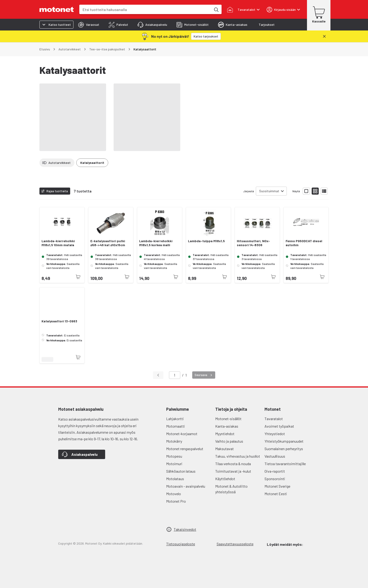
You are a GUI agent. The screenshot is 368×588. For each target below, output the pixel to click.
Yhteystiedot (275, 434)
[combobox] (145, 9)
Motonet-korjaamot (182, 434)
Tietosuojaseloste (181, 544)
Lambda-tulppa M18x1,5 (206, 241)
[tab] (89, 25)
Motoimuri (174, 464)
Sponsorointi (275, 479)
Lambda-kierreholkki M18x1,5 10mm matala (58, 243)
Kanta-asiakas (227, 426)
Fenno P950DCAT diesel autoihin (304, 243)
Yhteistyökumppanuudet (284, 441)
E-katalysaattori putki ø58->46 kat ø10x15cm (108, 243)
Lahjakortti (175, 419)
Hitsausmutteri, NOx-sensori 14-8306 (253, 243)
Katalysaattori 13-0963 (59, 321)
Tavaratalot (274, 419)
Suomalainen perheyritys (284, 449)
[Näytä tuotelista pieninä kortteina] (315, 191)
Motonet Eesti (276, 494)
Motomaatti (176, 426)
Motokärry (174, 441)
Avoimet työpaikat (279, 426)
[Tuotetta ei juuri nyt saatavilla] (78, 277)
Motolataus (175, 479)
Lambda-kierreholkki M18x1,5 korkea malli (156, 243)
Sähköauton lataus (181, 471)
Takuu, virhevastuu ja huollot (238, 456)
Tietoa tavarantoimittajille (285, 464)
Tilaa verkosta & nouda (233, 464)
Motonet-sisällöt (228, 419)
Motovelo (174, 494)
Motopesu (174, 456)
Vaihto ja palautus (229, 441)
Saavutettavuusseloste (235, 544)
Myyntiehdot (225, 434)
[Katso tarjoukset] (206, 36)
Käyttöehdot (225, 479)
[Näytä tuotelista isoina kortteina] (306, 191)
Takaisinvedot (185, 529)
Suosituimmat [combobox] (269, 191)
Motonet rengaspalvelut (185, 449)
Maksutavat (224, 449)
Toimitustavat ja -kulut (233, 471)
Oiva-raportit (275, 471)
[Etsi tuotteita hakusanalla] (216, 9)
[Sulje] (324, 36)
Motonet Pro (176, 501)
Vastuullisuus (275, 456)
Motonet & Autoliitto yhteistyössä (231, 489)
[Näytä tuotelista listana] (324, 191)
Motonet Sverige (277, 486)
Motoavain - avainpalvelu (186, 486)
